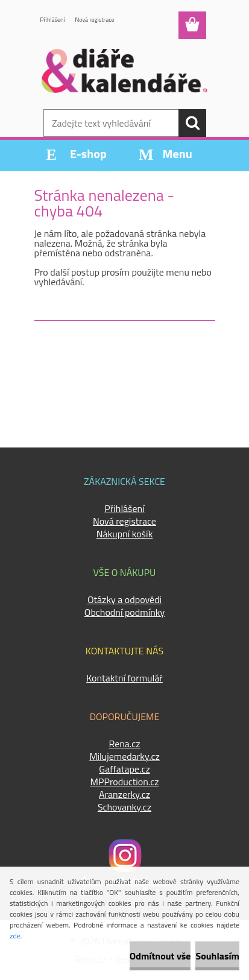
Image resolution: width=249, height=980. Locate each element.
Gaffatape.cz (124, 769)
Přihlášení (53, 20)
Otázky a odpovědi (124, 599)
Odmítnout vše (160, 956)
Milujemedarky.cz (124, 756)
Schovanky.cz (124, 807)
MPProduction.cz (124, 782)
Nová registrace (95, 20)
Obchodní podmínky (124, 612)
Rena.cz (124, 744)
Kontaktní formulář (124, 678)
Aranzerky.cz (124, 794)
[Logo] (124, 71)
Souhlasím (217, 956)
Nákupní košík (125, 534)
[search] (192, 123)
